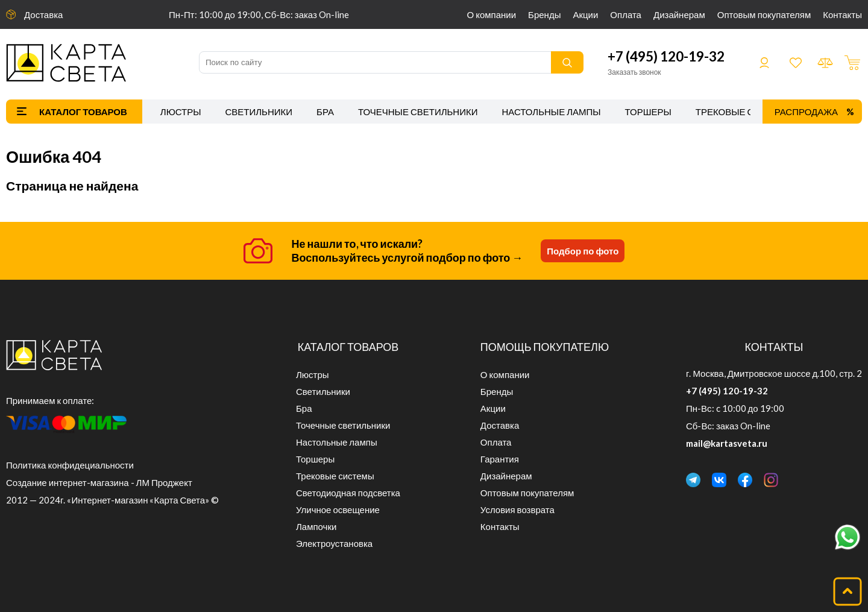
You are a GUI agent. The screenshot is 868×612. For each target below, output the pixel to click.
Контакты (842, 14)
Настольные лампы (552, 112)
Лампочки (316, 526)
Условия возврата (517, 509)
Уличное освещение (338, 509)
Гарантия (500, 459)
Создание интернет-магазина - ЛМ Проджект (99, 482)
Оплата (626, 14)
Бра (325, 112)
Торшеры (648, 112)
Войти (764, 63)
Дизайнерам (679, 14)
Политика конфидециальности (70, 465)
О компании (492, 14)
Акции (585, 14)
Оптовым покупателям (764, 14)
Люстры (181, 112)
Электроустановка (334, 543)
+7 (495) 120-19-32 (666, 56)
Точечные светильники (418, 112)
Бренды (544, 14)
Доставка (43, 14)
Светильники (259, 112)
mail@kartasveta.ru (727, 443)
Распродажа (806, 112)
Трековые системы (745, 112)
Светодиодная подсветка (348, 493)
